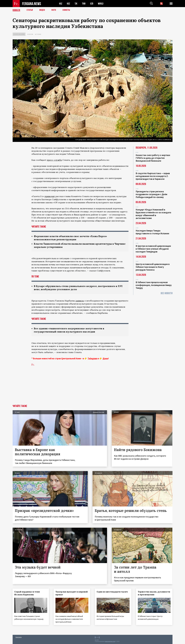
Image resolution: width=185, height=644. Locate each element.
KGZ (68, 4)
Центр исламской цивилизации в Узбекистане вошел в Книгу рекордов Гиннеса (153, 267)
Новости (16, 10)
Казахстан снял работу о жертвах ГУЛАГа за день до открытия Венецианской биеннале (153, 158)
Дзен (105, 358)
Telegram (92, 358)
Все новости (167, 293)
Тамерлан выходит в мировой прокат (72, 593)
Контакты (19, 637)
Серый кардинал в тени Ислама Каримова (27, 593)
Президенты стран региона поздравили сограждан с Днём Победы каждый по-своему (151, 194)
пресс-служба (54, 160)
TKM (84, 4)
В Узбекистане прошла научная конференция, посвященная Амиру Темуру (154, 285)
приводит (50, 196)
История (38, 34)
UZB (92, 4)
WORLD (101, 4)
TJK (76, 4)
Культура (30, 34)
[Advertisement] (92, 387)
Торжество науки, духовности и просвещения (154, 593)
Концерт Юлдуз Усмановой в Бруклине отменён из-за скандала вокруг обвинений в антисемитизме (153, 214)
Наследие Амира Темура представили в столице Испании (152, 232)
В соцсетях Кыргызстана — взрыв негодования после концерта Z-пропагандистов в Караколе (153, 176)
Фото (54, 10)
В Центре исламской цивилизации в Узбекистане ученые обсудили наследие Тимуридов (153, 249)
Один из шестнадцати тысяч (112, 592)
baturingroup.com (110, 641)
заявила (80, 301)
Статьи (30, 10)
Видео (42, 10)
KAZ (61, 4)
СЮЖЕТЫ (66, 10)
